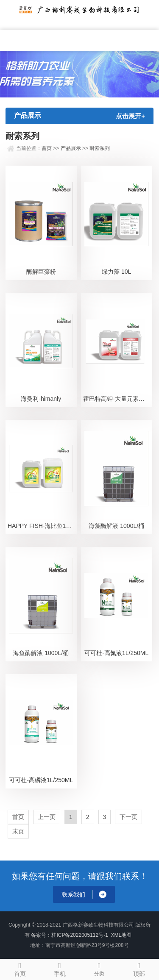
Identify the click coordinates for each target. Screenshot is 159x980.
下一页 (128, 817)
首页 (47, 148)
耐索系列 (100, 148)
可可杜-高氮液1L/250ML (116, 653)
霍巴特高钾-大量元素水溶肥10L (118, 399)
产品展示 (71, 148)
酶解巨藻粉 (41, 272)
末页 (18, 831)
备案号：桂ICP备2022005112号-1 (69, 935)
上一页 (47, 817)
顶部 (139, 968)
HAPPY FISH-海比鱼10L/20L (42, 526)
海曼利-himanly (41, 399)
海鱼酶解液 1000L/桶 (41, 653)
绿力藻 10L (116, 272)
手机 (60, 968)
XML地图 (121, 935)
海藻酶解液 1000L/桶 (116, 526)
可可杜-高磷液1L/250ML (41, 780)
